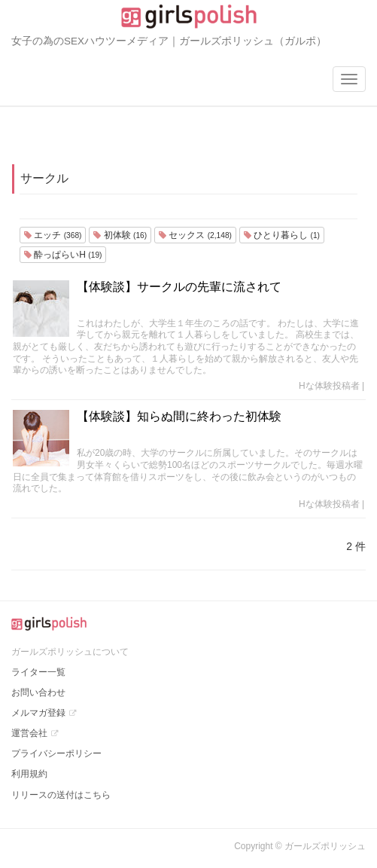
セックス (195, 235)
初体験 (120, 235)
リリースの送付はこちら (61, 795)
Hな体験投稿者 (329, 386)
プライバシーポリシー (56, 753)
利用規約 (29, 774)
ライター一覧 (38, 672)
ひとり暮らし (282, 235)
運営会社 (29, 733)
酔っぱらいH (63, 255)
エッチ (53, 235)
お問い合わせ (38, 692)
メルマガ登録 (38, 713)
